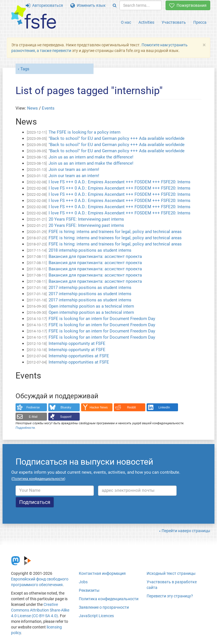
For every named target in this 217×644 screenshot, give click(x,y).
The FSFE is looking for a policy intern (84, 132)
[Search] (115, 5)
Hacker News (99, 407)
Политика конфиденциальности (109, 599)
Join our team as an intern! (74, 169)
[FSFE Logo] (34, 17)
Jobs (83, 582)
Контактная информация (102, 573)
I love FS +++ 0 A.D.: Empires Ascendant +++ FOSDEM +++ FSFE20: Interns (120, 182)
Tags (25, 69)
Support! (66, 417)
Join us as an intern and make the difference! (91, 157)
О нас (126, 22)
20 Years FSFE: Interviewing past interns (86, 219)
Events (48, 108)
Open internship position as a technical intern (91, 306)
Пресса (200, 22)
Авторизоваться (44, 5)
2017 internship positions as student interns (90, 288)
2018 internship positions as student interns (90, 250)
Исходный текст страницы (171, 573)
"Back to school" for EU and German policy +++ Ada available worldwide (117, 138)
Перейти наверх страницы (186, 531)
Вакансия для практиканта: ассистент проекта (95, 256)
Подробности (25, 428)
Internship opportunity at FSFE (77, 343)
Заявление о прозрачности (104, 607)
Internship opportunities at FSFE (79, 356)
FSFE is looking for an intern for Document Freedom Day (102, 319)
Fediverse (33, 407)
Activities (146, 22)
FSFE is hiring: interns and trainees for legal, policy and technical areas (115, 232)
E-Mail (33, 417)
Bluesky (66, 407)
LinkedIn (164, 407)
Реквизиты (89, 590)
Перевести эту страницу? (170, 596)
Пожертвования (188, 5)
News (32, 108)
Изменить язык (88, 5)
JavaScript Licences (96, 616)
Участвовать (174, 22)
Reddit (132, 407)
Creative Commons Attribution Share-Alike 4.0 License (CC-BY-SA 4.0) (40, 610)
